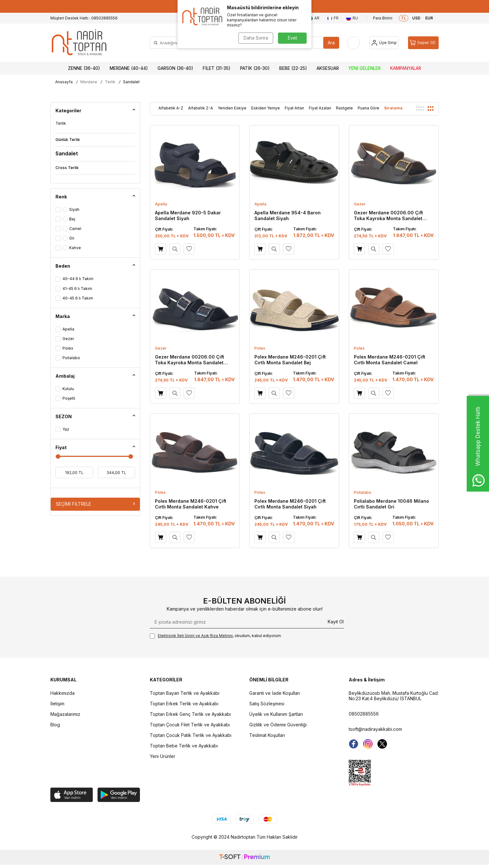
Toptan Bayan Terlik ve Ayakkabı (185, 693)
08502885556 (364, 714)
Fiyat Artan (294, 108)
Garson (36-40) (175, 68)
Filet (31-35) (217, 68)
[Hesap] (384, 43)
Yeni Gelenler (365, 68)
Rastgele (344, 108)
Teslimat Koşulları (267, 735)
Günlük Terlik (68, 140)
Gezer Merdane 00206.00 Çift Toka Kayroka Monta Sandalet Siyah (190, 360)
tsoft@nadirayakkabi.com (375, 729)
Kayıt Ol (336, 622)
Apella (161, 204)
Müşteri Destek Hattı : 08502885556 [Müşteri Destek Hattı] (84, 18)
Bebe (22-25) (293, 68)
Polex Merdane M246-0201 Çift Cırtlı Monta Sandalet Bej (290, 360)
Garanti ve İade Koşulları (275, 693)
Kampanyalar (406, 68)
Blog (55, 725)
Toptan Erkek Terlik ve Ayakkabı (184, 704)
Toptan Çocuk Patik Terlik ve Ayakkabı (191, 735)
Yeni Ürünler (163, 756)
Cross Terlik (67, 168)
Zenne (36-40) (84, 68)
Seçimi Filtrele (95, 504)
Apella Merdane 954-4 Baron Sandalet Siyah (288, 215)
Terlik (110, 82)
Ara (331, 43)
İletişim (57, 704)
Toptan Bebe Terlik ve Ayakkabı (184, 746)
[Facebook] (354, 744)
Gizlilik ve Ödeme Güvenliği (278, 725)
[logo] (79, 43)
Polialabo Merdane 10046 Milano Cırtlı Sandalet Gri (391, 504)
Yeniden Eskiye (232, 108)
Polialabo (363, 492)
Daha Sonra (256, 38)
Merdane (89, 82)
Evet (292, 38)
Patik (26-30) (255, 68)
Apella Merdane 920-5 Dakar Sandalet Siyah (188, 215)
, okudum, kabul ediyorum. (216, 636)
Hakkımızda (62, 693)
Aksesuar (328, 68)
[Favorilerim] (354, 43)
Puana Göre (369, 108)
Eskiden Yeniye (266, 108)
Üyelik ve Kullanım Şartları (276, 714)
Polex (260, 348)
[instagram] (368, 744)
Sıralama (393, 108)
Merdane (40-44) (129, 68)
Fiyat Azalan (320, 108)
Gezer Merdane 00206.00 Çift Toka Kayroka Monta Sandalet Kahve (388, 216)
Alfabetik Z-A (201, 108)
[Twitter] (382, 744)
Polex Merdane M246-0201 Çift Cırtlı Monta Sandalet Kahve (191, 504)
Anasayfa (64, 82)
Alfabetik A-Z (171, 108)
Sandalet (67, 153)
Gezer (360, 204)
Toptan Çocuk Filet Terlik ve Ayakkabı (190, 725)
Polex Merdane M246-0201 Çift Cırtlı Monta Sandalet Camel (390, 360)
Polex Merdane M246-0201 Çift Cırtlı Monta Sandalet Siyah (290, 504)
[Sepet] (423, 43)
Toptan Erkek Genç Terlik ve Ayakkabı (190, 714)
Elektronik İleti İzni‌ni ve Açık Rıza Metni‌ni (195, 636)
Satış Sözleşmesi (267, 704)
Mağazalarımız (65, 714)
